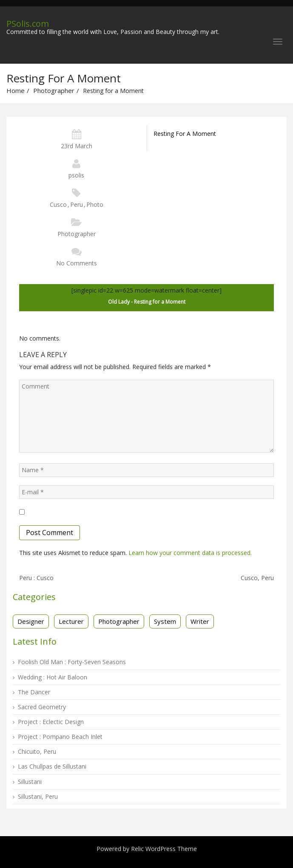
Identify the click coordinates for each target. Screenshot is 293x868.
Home (16, 90)
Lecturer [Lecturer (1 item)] (71, 621)
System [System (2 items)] (165, 621)
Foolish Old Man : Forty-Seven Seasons (72, 662)
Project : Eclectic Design (51, 722)
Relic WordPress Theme (164, 849)
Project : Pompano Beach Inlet (60, 737)
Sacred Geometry (42, 707)
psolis (76, 175)
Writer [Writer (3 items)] (200, 621)
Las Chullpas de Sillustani (52, 766)
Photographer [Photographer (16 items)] (119, 621)
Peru (77, 204)
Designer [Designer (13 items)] (31, 621)
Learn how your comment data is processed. (190, 553)
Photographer (54, 90)
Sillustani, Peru (38, 796)
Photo (95, 204)
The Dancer (34, 692)
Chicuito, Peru (37, 751)
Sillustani (30, 782)
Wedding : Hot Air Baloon (53, 677)
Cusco (58, 204)
